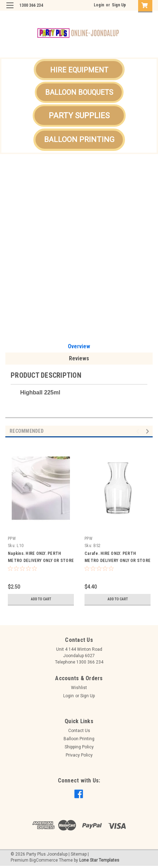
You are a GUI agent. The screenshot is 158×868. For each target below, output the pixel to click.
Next (149, 432)
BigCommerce (44, 860)
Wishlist (79, 688)
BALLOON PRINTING (79, 140)
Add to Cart (41, 599)
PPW (12, 539)
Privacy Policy (79, 755)
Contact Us (79, 731)
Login (99, 5)
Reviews (79, 358)
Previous (139, 432)
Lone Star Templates (99, 860)
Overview (79, 346)
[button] (79, 70)
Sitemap (79, 854)
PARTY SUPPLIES (79, 116)
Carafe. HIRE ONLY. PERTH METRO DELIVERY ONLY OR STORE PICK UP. (118, 561)
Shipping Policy (79, 747)
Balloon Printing (79, 739)
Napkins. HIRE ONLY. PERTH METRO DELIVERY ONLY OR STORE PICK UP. (41, 561)
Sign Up (119, 5)
